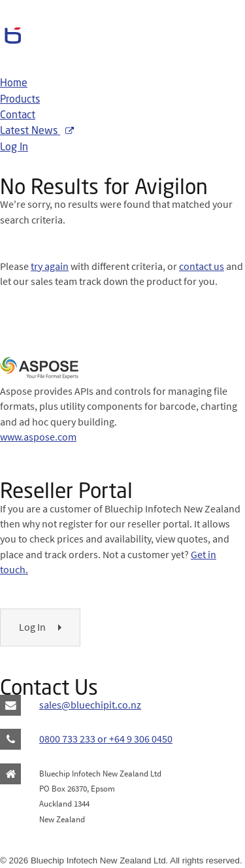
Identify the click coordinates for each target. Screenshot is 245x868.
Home (14, 84)
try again (50, 266)
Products (20, 100)
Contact (18, 116)
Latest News (37, 131)
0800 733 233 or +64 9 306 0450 (106, 739)
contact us (202, 266)
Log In (14, 148)
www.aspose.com (38, 437)
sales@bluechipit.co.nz (90, 705)
